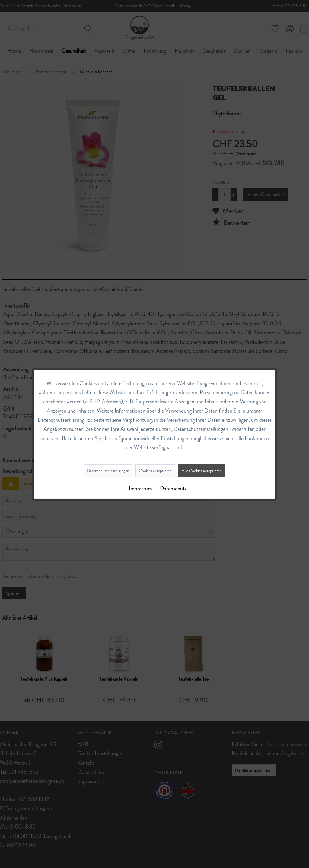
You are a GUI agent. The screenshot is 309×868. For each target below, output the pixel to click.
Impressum (137, 489)
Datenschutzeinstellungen (108, 471)
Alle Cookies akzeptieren (202, 471)
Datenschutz (170, 489)
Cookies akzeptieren (155, 471)
